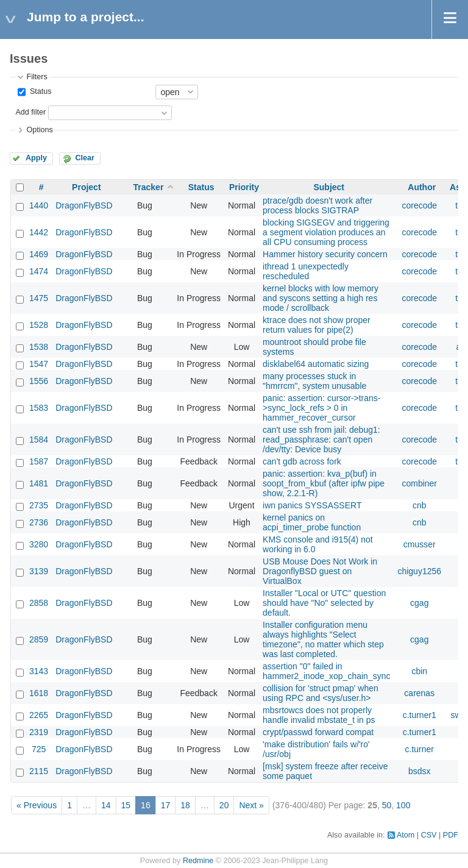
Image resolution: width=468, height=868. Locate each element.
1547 (39, 364)
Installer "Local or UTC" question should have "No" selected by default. (324, 603)
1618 (39, 693)
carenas (419, 693)
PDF (451, 835)
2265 (39, 715)
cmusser (420, 544)
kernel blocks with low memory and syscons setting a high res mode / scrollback (321, 298)
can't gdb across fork (302, 461)
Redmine (198, 861)
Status (39, 91)
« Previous (37, 805)
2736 (39, 522)
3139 (39, 571)
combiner (419, 483)
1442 (39, 232)
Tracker (149, 187)
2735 (39, 505)
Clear (85, 158)
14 (106, 805)
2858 (39, 603)
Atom (406, 835)
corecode (419, 205)
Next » (251, 805)
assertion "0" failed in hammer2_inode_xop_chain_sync (326, 671)
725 (39, 749)
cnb (420, 505)
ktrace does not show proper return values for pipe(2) (317, 325)
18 (185, 805)
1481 (39, 483)
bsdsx (420, 771)
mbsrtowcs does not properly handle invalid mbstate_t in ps (319, 715)
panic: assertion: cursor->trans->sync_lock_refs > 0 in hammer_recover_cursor (321, 408)
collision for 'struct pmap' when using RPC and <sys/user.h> (321, 693)
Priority (244, 187)
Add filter (30, 112)
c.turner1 (420, 715)
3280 (39, 544)
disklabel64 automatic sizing (316, 364)
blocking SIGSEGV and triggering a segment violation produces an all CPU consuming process (326, 232)
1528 (39, 325)
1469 (39, 254)
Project (86, 187)
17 (166, 805)
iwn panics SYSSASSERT (312, 505)
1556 (39, 381)
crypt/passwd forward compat (318, 732)
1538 (39, 347)
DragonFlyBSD (84, 205)
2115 (39, 771)
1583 (39, 408)
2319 (39, 732)
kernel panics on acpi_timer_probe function (312, 522)
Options (39, 130)
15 (126, 805)
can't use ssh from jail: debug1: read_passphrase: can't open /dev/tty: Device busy (321, 439)
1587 (39, 461)
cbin (419, 671)
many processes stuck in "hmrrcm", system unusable (314, 381)
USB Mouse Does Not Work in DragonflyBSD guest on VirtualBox (320, 571)
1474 (39, 271)
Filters (37, 77)
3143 (39, 671)
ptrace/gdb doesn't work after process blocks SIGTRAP (317, 205)
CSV (429, 835)
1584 (39, 439)
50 (387, 805)
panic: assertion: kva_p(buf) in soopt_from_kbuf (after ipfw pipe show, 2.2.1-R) (324, 483)
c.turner (420, 749)
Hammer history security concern (325, 254)
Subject (329, 187)
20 (224, 805)
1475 (39, 298)
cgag (419, 603)
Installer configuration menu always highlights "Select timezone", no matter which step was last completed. (323, 639)
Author (422, 187)
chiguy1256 (419, 571)
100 (403, 805)
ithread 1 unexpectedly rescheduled (306, 271)
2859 (39, 639)
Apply (36, 158)
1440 (39, 205)
